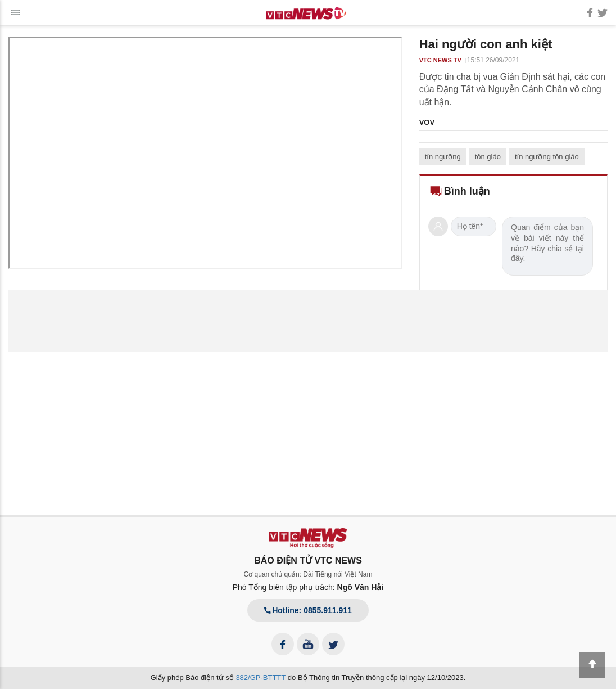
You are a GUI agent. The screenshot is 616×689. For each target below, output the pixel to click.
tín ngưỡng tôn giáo (547, 157)
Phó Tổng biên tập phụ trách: (308, 587)
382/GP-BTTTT (261, 677)
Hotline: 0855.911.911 (308, 610)
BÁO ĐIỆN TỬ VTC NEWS (308, 560)
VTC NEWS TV (440, 60)
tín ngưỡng (443, 157)
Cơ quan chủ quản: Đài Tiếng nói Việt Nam (308, 574)
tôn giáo (488, 157)
